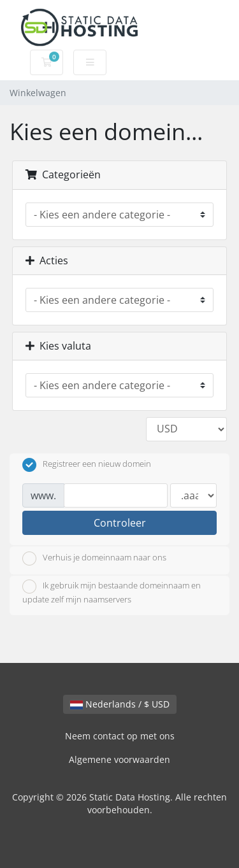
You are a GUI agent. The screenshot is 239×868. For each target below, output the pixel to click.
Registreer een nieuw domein (87, 465)
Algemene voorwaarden (119, 759)
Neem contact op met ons (120, 736)
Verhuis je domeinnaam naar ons (94, 559)
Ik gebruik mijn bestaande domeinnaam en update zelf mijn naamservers (112, 592)
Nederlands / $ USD (120, 704)
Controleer (120, 523)
